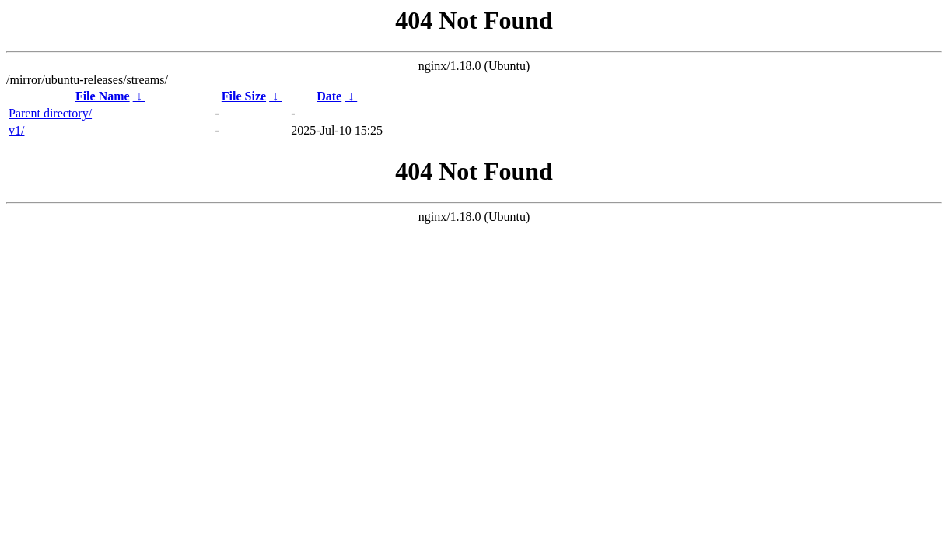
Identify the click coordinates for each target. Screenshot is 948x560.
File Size (244, 96)
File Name (103, 96)
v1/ (16, 130)
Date (329, 96)
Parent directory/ (50, 113)
